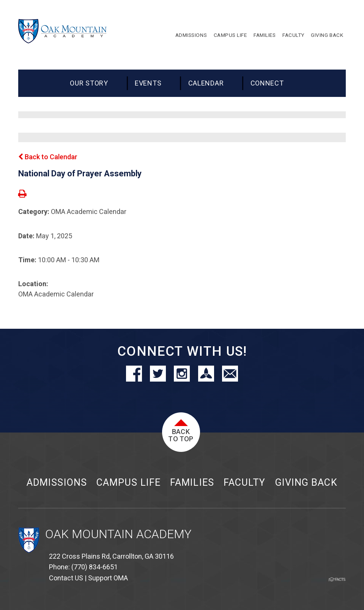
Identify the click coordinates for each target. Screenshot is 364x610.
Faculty (244, 482)
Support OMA (108, 578)
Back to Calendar (48, 157)
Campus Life (128, 482)
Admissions (57, 482)
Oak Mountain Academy (118, 534)
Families (192, 482)
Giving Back (306, 482)
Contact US (66, 578)
